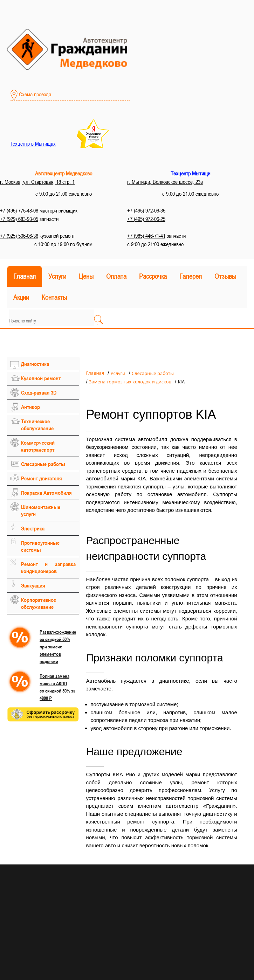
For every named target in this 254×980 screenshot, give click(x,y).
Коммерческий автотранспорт (38, 446)
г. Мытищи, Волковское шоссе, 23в (165, 182)
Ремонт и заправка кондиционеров (48, 568)
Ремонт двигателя (42, 478)
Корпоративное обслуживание (39, 603)
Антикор (30, 407)
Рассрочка (153, 276)
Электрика (33, 528)
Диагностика (35, 364)
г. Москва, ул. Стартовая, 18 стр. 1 (37, 182)
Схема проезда (31, 95)
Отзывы (225, 276)
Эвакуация (33, 585)
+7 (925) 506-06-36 (19, 236)
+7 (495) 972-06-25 (146, 219)
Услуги (57, 276)
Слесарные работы (43, 464)
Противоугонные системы (40, 546)
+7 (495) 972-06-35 (146, 210)
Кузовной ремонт (41, 378)
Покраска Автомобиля (46, 493)
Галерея (191, 276)
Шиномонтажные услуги (41, 510)
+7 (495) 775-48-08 (19, 210)
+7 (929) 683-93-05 (19, 219)
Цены (86, 276)
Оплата (116, 276)
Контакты (54, 297)
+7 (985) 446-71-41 (146, 236)
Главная (25, 276)
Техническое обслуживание (37, 425)
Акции (21, 297)
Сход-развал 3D (39, 392)
